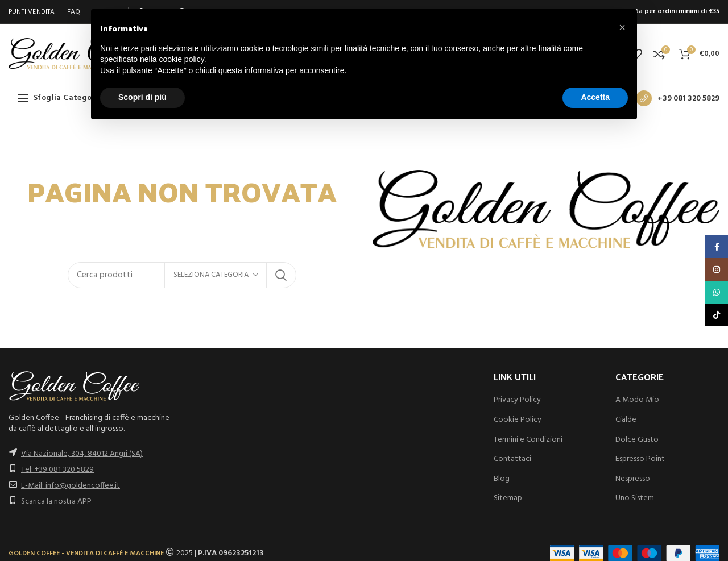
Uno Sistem (635, 498)
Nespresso (633, 479)
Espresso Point (640, 459)
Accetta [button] (595, 97)
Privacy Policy (517, 400)
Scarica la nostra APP (56, 502)
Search (281, 275)
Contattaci (512, 459)
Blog (502, 479)
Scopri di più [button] (142, 97)
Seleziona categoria (211, 275)
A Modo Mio (637, 400)
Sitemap (508, 498)
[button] (622, 27)
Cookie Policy (518, 420)
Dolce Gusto (637, 440)
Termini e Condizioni (528, 440)
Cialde (626, 420)
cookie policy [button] (182, 59)
